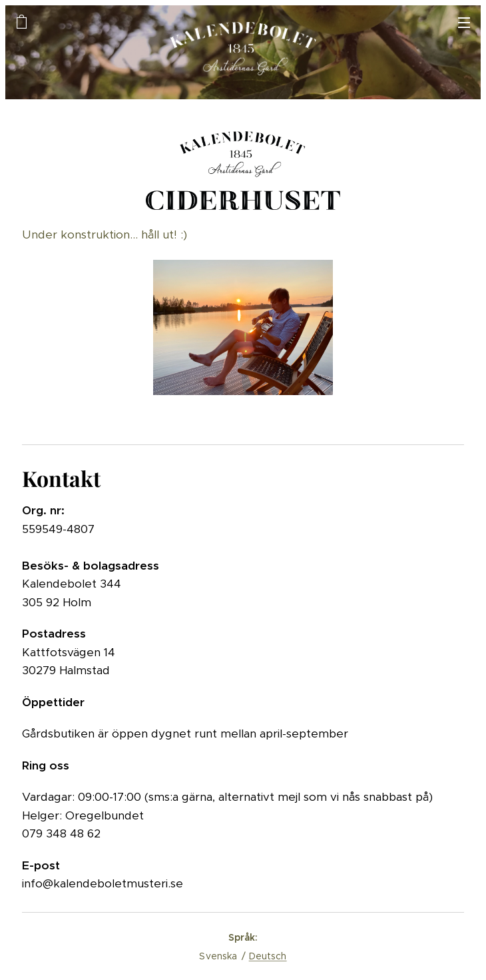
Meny (464, 23)
